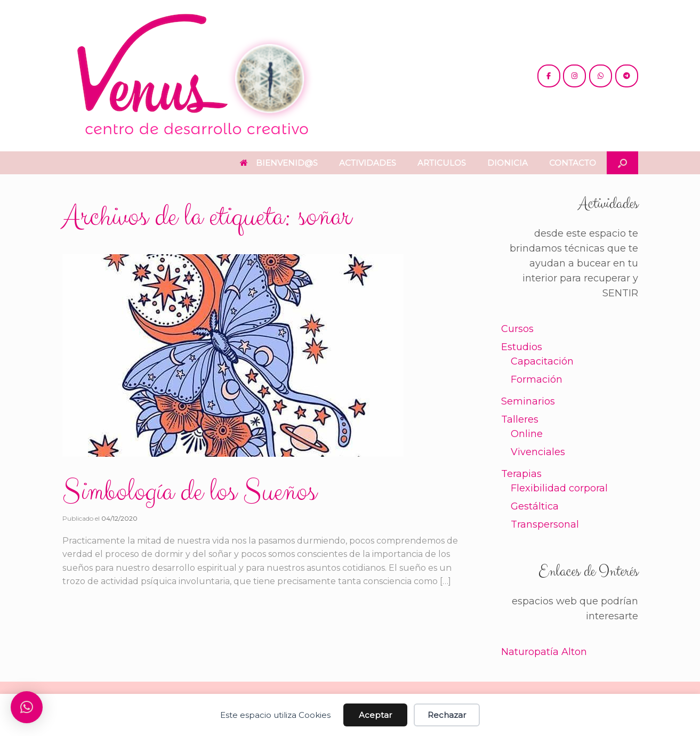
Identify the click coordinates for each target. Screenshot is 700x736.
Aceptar (375, 715)
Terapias (521, 474)
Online (527, 434)
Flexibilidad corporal (559, 488)
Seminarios (528, 401)
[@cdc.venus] (549, 76)
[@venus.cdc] (574, 76)
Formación (537, 379)
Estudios (522, 347)
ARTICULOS (442, 163)
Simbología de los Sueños (189, 492)
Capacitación (542, 361)
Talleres (520, 419)
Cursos (517, 329)
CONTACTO (573, 163)
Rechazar (447, 715)
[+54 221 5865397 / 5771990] (601, 76)
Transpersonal (545, 524)
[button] (622, 163)
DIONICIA (508, 163)
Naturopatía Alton (544, 652)
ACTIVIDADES (368, 163)
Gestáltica (535, 506)
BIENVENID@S (279, 163)
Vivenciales (538, 452)
